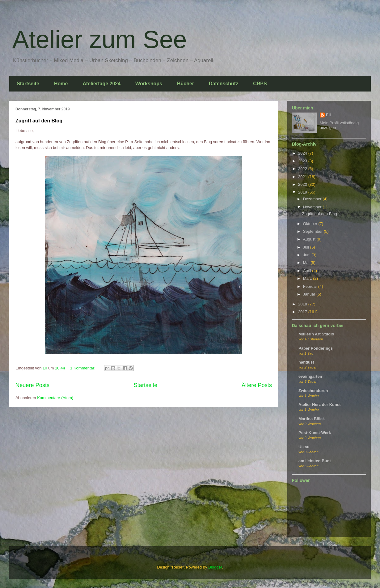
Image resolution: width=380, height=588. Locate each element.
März (308, 278)
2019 (303, 192)
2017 (303, 312)
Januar (310, 294)
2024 (303, 153)
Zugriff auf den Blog (39, 121)
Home (61, 84)
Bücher (186, 84)
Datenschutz (224, 84)
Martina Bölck (312, 419)
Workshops (149, 84)
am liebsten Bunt (315, 461)
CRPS (260, 84)
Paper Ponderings (316, 348)
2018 (303, 304)
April (308, 271)
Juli (307, 247)
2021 (303, 177)
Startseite (28, 84)
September (313, 231)
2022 (303, 169)
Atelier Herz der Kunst (320, 405)
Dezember (313, 199)
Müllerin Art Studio (316, 334)
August (310, 239)
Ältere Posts (257, 385)
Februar (311, 286)
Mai (307, 263)
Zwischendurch (313, 391)
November (313, 207)
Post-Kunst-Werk (315, 433)
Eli (328, 115)
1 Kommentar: (83, 368)
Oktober (311, 224)
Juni (307, 255)
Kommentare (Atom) (55, 398)
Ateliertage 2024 (101, 84)
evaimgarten (310, 376)
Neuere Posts (32, 385)
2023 (303, 161)
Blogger (215, 567)
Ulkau (304, 447)
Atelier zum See (100, 39)
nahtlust (306, 362)
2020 (303, 184)
